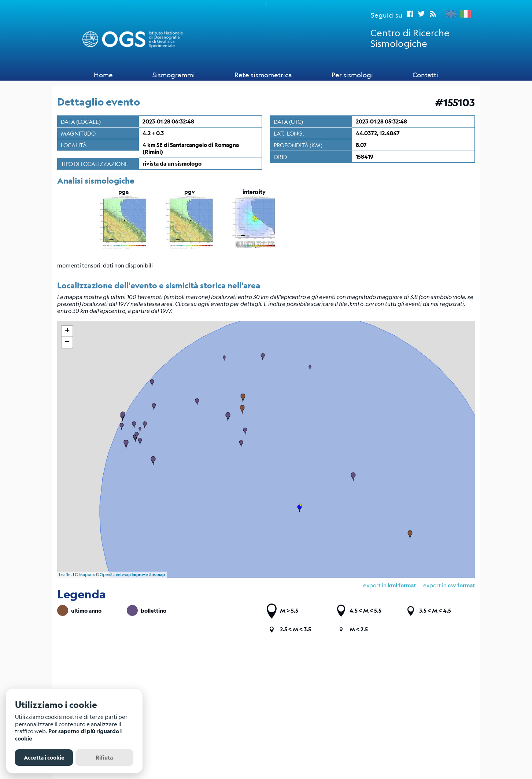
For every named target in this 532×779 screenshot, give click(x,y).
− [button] (67, 342)
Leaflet (66, 575)
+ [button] (67, 331)
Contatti (425, 75)
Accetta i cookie (44, 758)
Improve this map (148, 575)
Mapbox (87, 575)
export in (449, 585)
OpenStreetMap (115, 575)
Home (103, 75)
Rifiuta (104, 758)
